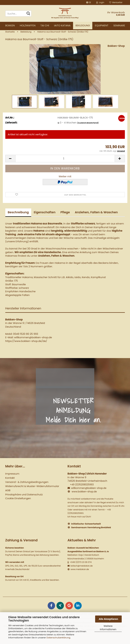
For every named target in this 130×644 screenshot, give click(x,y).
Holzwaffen (28, 25)
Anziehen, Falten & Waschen (96, 217)
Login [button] (100, 2)
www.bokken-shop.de (84, 497)
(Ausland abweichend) (88, 128)
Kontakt (10, 483)
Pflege (65, 217)
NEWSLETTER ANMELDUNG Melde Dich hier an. (73, 416)
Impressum (12, 479)
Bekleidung (83, 25)
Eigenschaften (45, 217)
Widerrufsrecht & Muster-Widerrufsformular (32, 491)
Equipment (102, 25)
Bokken (10, 25)
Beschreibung (18, 217)
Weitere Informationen (108, 628)
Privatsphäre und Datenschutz (24, 500)
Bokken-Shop (116, 51)
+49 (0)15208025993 (82, 490)
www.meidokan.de (80, 574)
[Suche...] (28, 14)
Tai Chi (45, 25)
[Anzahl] (65, 164)
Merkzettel (116, 2)
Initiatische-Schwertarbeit (86, 529)
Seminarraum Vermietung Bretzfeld (91, 533)
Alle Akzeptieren (108, 619)
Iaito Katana (62, 25)
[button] (89, 2)
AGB (8, 495)
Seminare (119, 25)
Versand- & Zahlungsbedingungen (27, 487)
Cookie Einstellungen (18, 503)
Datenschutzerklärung (58, 638)
